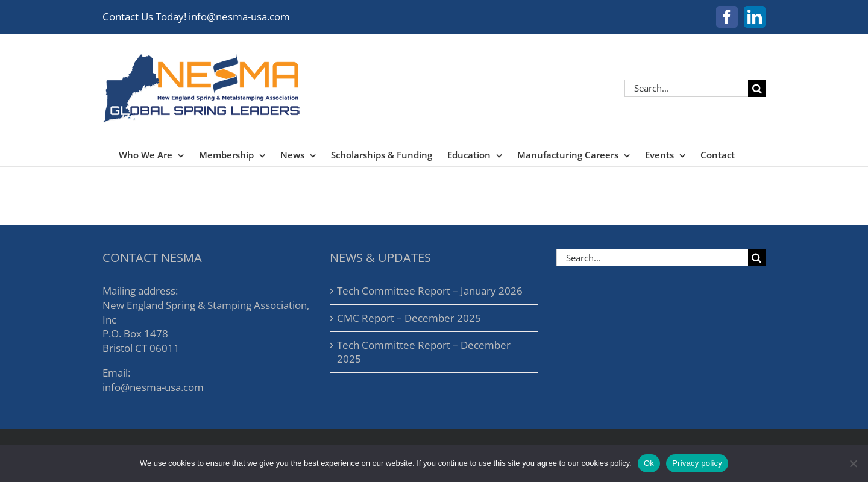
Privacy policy (697, 463)
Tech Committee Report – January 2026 (430, 291)
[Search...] (686, 88)
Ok (649, 463)
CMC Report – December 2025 (409, 318)
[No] (853, 463)
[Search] (757, 88)
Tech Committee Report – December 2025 (424, 352)
